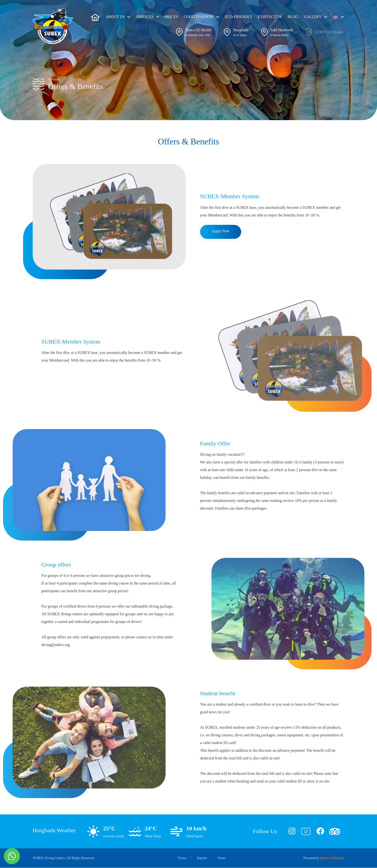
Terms (182, 858)
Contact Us (270, 17)
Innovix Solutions (332, 858)
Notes (222, 858)
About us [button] (115, 17)
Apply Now (221, 231)
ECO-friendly (239, 17)
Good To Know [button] (199, 17)
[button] (338, 17)
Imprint (202, 858)
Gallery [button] (313, 17)
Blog (293, 17)
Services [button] (145, 17)
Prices (171, 17)
